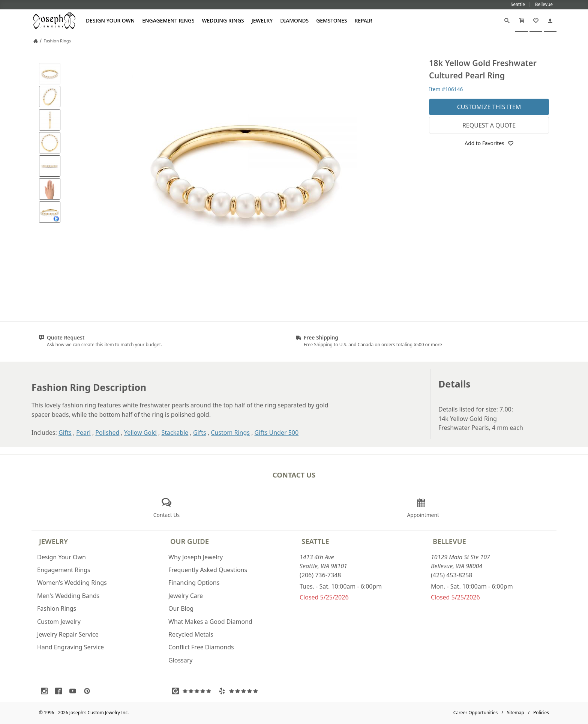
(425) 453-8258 (451, 575)
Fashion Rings (57, 608)
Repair (364, 20)
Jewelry (262, 20)
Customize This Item (489, 107)
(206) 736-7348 (320, 575)
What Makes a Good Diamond (210, 622)
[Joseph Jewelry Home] (36, 41)
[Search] (507, 21)
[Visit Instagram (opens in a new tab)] (46, 691)
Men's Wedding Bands (68, 596)
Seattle (315, 541)
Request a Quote (489, 125)
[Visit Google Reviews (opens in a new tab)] (193, 691)
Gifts (65, 433)
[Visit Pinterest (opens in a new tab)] (89, 691)
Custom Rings (230, 433)
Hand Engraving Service (70, 647)
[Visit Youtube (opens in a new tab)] (75, 691)
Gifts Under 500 (277, 433)
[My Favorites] (536, 21)
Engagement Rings (168, 20)
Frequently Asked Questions (208, 570)
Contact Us (294, 475)
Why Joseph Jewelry (196, 557)
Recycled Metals (191, 634)
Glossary (181, 660)
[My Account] (550, 21)
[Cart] (522, 21)
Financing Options (194, 583)
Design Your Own (110, 20)
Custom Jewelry (59, 622)
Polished (107, 433)
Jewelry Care (186, 596)
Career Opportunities (476, 713)
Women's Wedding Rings (72, 583)
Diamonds (294, 20)
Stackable (175, 433)
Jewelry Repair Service (68, 634)
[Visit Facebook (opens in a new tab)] (60, 691)
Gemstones (331, 20)
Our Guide (190, 541)
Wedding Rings (223, 20)
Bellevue (449, 541)
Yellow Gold (140, 433)
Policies (541, 713)
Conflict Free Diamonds (201, 647)
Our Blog (181, 608)
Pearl (83, 433)
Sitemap (516, 713)
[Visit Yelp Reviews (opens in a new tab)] (240, 691)
